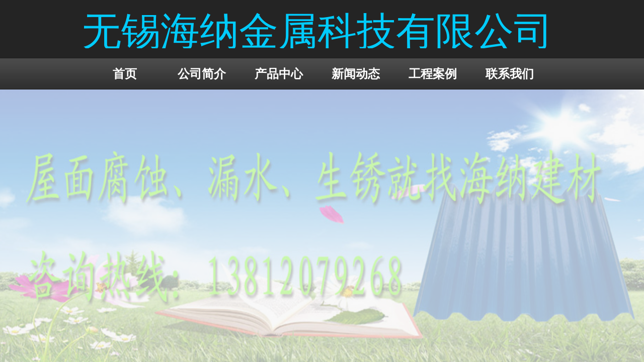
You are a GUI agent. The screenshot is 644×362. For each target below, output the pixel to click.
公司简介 (202, 74)
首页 (125, 74)
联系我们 (510, 74)
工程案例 (433, 74)
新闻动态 (356, 74)
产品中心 (279, 74)
